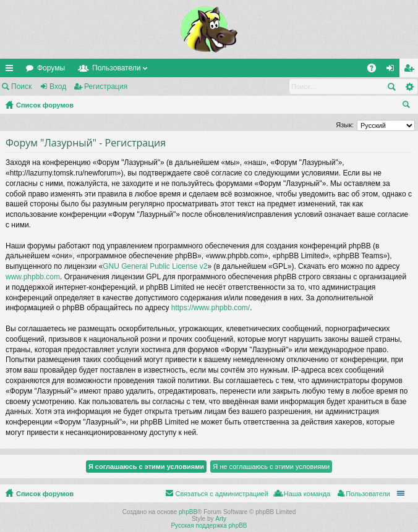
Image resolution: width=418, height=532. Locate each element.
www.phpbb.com (33, 277)
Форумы (51, 68)
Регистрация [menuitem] (411, 70)
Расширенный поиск (409, 87)
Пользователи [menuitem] (368, 494)
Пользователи (116, 68)
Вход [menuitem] (393, 70)
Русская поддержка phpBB (209, 526)
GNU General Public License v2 (155, 266)
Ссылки (12, 70)
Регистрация (106, 87)
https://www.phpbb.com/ (211, 308)
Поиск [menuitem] (409, 106)
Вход (58, 87)
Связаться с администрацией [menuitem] (221, 494)
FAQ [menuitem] (376, 70)
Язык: (345, 125)
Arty (221, 519)
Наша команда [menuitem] (307, 494)
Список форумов (45, 105)
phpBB (188, 512)
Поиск (21, 87)
